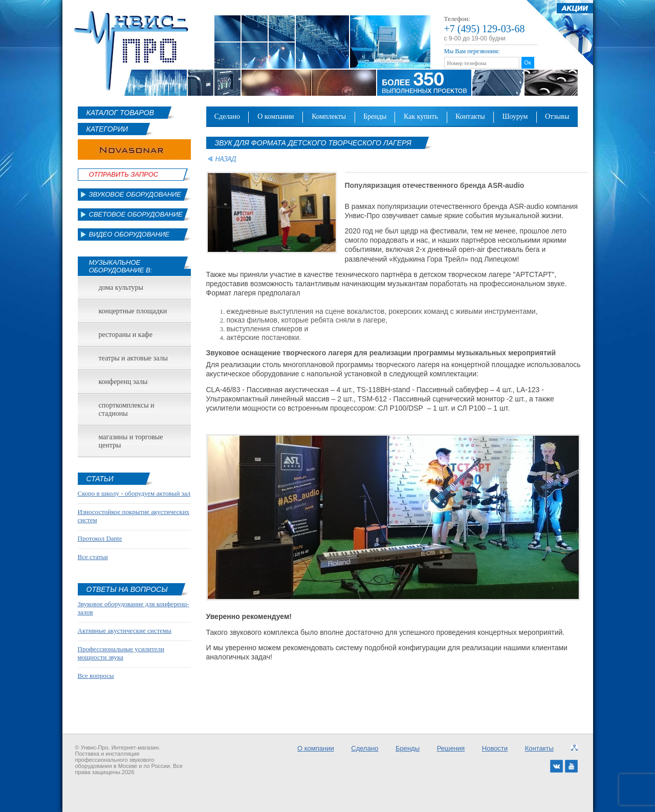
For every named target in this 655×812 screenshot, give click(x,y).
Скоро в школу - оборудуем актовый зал (134, 493)
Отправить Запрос (124, 174)
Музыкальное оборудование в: (121, 266)
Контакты (470, 116)
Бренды (375, 116)
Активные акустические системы (125, 631)
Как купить (421, 116)
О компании (276, 116)
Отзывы (557, 116)
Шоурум (515, 116)
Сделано (227, 116)
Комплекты (329, 116)
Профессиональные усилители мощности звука (121, 653)
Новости (495, 748)
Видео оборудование (129, 234)
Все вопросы (96, 676)
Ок (527, 62)
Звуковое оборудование (135, 194)
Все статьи (93, 557)
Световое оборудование (136, 214)
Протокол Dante (100, 538)
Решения (451, 748)
